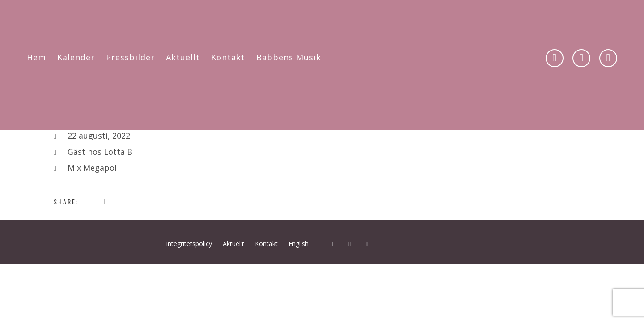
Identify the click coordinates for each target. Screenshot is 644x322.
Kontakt (228, 57)
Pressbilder (130, 57)
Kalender (76, 57)
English (299, 244)
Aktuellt (183, 57)
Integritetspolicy (189, 244)
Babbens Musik (289, 57)
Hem (36, 57)
